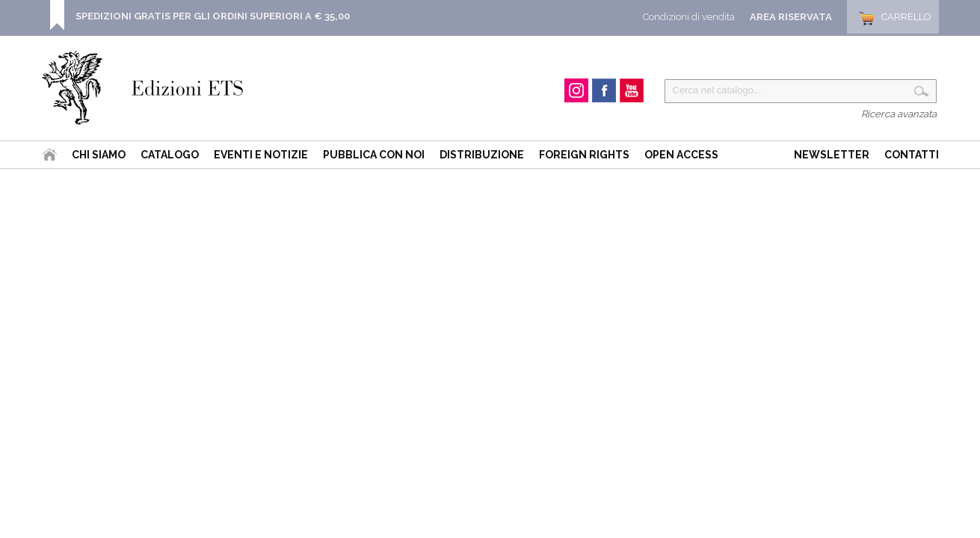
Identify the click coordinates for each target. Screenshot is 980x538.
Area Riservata (791, 17)
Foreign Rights (584, 155)
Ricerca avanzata (899, 114)
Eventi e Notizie (261, 155)
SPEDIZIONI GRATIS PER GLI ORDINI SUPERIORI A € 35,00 (213, 16)
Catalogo (170, 155)
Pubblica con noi (374, 155)
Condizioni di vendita (689, 17)
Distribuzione (482, 155)
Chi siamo (99, 155)
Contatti (912, 155)
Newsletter (832, 155)
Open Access (681, 155)
